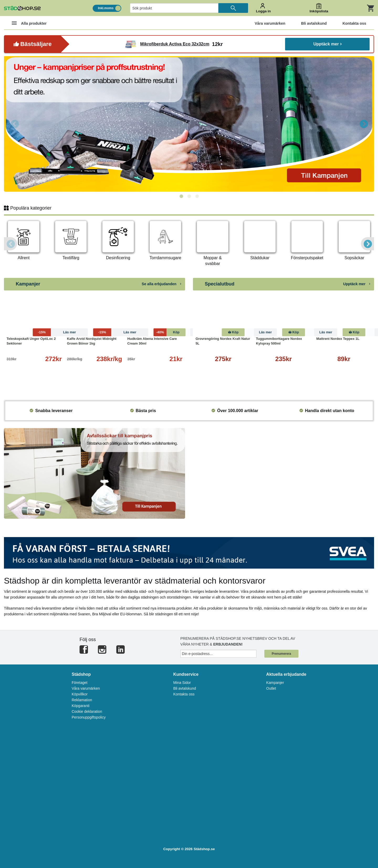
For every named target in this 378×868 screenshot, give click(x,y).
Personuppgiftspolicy (89, 717)
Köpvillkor (80, 694)
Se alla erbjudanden (161, 284)
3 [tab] (197, 196)
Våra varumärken (86, 688)
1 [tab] (181, 196)
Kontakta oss (184, 694)
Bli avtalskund (185, 688)
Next (364, 124)
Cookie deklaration (87, 711)
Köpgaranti (81, 706)
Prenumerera (281, 654)
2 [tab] (189, 196)
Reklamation (82, 700)
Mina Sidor (182, 683)
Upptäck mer (327, 44)
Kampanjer (275, 683)
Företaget (80, 683)
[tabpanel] (189, 124)
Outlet (271, 688)
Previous (14, 124)
